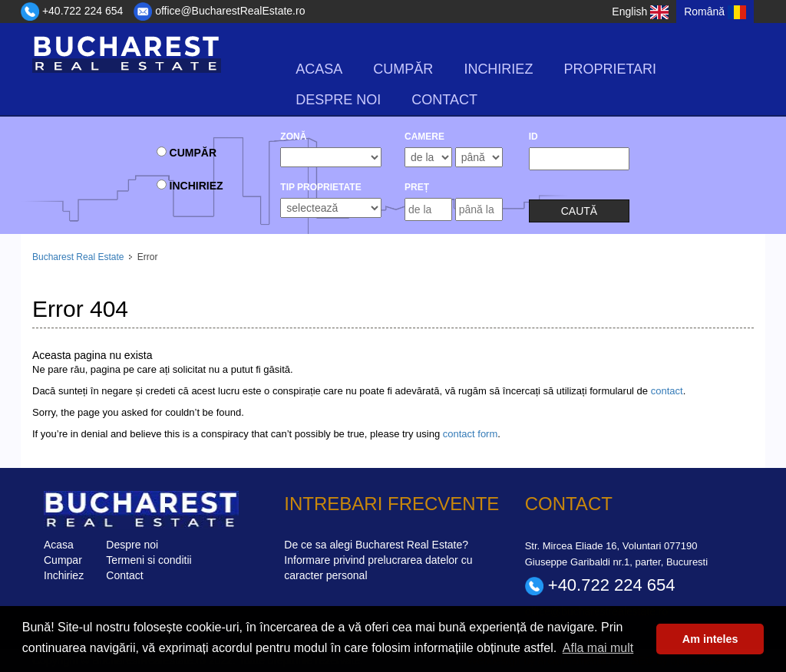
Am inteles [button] (710, 639)
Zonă (293, 137)
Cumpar (63, 560)
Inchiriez (498, 69)
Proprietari (610, 69)
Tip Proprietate (320, 187)
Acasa (319, 69)
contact (667, 391)
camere (424, 137)
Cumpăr (403, 69)
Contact (444, 100)
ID (533, 137)
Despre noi (338, 100)
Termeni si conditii (149, 560)
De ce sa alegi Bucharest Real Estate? (376, 545)
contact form (471, 434)
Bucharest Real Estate (78, 257)
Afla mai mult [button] (598, 648)
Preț (417, 187)
